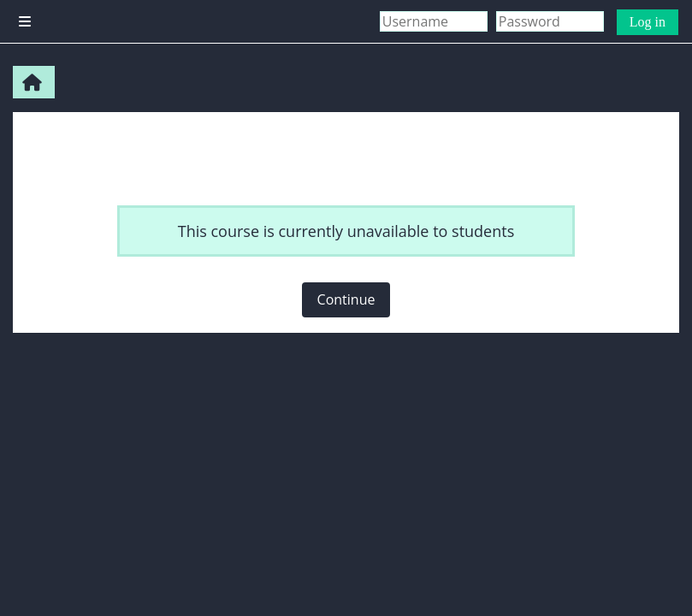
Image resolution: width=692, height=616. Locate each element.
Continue (346, 299)
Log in (648, 22)
